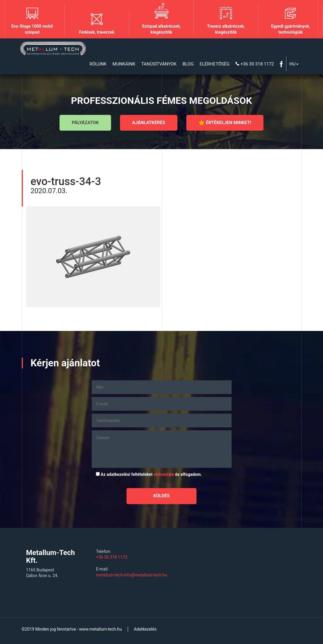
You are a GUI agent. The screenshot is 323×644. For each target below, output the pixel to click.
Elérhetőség (214, 64)
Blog (188, 64)
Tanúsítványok (159, 64)
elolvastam (164, 474)
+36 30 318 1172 (255, 64)
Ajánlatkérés (149, 123)
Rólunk (98, 64)
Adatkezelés (145, 629)
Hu (294, 64)
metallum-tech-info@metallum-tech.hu (132, 575)
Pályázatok (85, 123)
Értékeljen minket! (225, 123)
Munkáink (124, 64)
